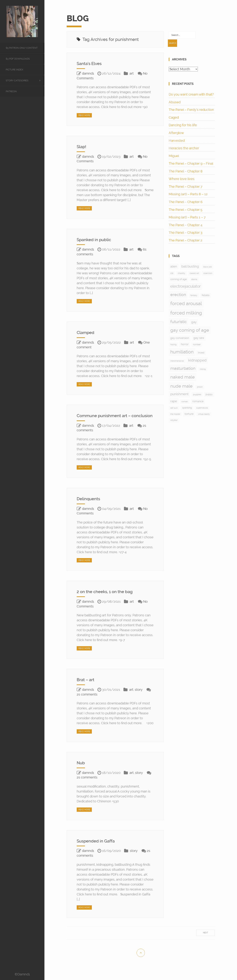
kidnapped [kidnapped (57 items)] (197, 360)
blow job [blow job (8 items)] (208, 267)
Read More (84, 115)
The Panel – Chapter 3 (185, 233)
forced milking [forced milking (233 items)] (186, 313)
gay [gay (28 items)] (194, 322)
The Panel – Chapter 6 (186, 202)
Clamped (87, 332)
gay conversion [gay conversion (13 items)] (180, 338)
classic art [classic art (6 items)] (194, 273)
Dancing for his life (183, 125)
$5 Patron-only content (22, 48)
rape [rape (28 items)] (174, 401)
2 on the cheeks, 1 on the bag (108, 597)
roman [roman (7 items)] (185, 402)
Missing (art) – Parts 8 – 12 (188, 194)
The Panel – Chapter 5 (185, 210)
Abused (175, 102)
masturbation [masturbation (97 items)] (183, 368)
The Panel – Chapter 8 (186, 171)
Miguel (174, 156)
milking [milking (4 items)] (203, 369)
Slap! (82, 147)
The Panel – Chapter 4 (185, 225)
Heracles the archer (184, 148)
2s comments (87, 699)
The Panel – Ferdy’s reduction (191, 110)
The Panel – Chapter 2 (185, 240)
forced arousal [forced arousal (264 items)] (186, 303)
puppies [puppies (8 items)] (197, 394)
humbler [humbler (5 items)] (197, 345)
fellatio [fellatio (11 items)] (206, 295)
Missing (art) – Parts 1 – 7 (187, 217)
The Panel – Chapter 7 (185, 187)
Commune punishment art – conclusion (107, 418)
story (139, 695)
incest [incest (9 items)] (201, 353)
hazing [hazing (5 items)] (173, 345)
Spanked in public (96, 240)
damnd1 (88, 73)
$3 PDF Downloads (18, 59)
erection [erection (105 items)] (178, 295)
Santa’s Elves (91, 63)
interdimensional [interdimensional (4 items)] (177, 361)
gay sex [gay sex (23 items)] (199, 338)
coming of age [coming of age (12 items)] (179, 279)
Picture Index (14, 70)
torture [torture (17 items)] (189, 414)
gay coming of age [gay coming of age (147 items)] (190, 330)
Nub (81, 768)
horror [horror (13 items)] (185, 344)
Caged (174, 117)
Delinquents (90, 504)
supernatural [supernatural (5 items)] (202, 408)
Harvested (177, 141)
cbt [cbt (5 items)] (172, 273)
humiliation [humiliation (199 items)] (182, 352)
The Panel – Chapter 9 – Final (191, 163)
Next (205, 938)
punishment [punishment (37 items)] (179, 394)
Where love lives (182, 179)
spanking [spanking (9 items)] (187, 408)
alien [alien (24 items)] (174, 266)
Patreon (11, 91)
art (132, 73)
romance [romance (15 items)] (198, 401)
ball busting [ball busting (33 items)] (190, 266)
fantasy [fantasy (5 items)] (194, 295)
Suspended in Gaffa (98, 846)
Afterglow (176, 133)
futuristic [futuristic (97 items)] (179, 322)
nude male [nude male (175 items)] (181, 386)
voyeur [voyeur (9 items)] (174, 420)
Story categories (17, 80)
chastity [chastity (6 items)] (181, 273)
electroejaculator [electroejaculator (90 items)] (185, 286)
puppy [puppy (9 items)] (209, 394)
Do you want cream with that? (191, 94)
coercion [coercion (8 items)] (208, 273)
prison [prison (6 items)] (200, 387)
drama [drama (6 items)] (194, 279)
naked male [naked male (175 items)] (183, 377)
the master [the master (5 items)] (175, 414)
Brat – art (87, 685)
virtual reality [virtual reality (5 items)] (204, 414)
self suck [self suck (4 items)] (174, 408)
